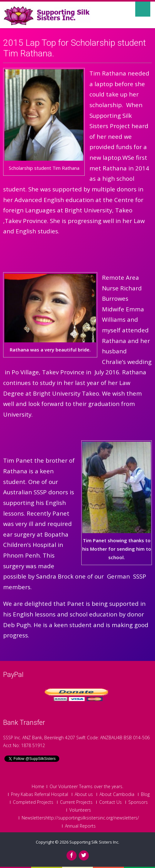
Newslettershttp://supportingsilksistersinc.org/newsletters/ (80, 818)
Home (38, 787)
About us (84, 794)
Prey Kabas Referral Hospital (40, 794)
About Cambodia (117, 794)
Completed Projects (33, 802)
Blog (145, 794)
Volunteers (80, 810)
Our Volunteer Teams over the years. (86, 787)
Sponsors (138, 802)
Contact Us (110, 802)
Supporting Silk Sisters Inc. (94, 842)
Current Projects (76, 802)
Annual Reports (80, 826)
